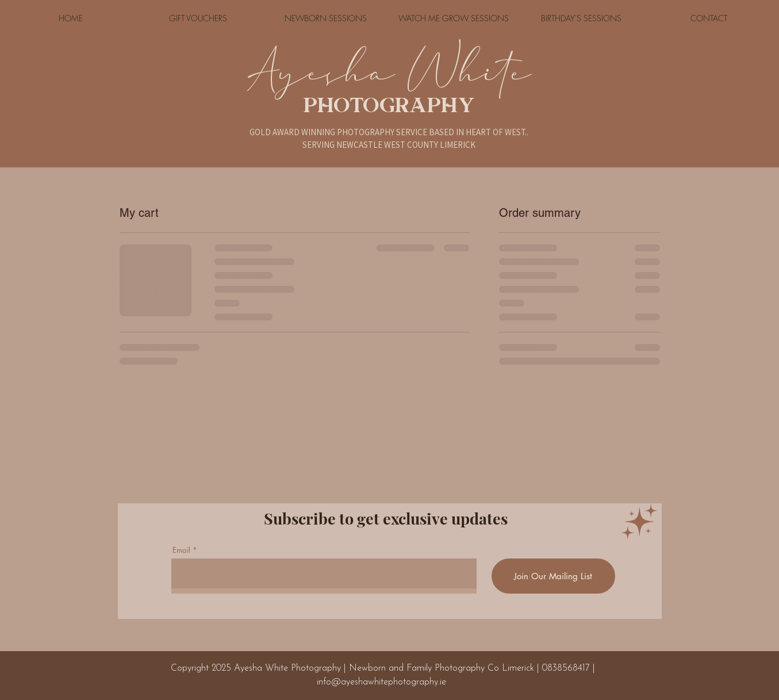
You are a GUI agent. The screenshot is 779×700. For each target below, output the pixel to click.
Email (181, 550)
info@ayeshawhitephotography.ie (381, 682)
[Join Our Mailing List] (553, 576)
